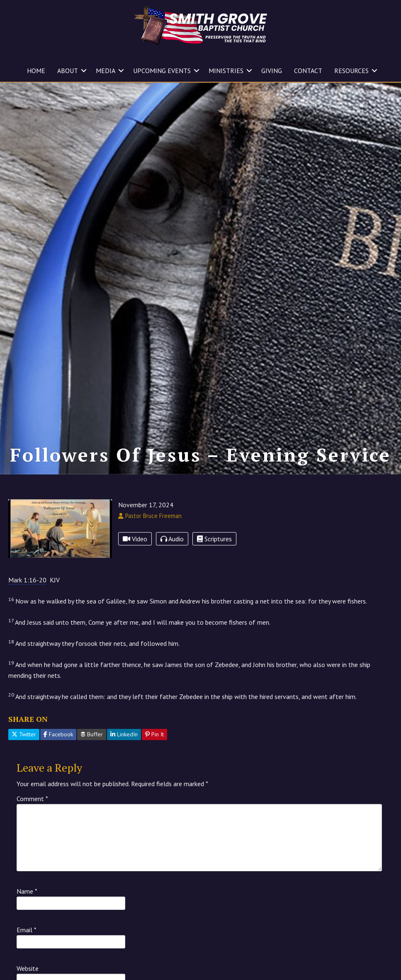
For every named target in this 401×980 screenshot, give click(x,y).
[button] (84, 71)
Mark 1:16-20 (27, 580)
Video (135, 539)
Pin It (154, 734)
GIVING (272, 71)
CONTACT (308, 71)
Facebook (58, 734)
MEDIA (106, 71)
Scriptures (214, 539)
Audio (172, 539)
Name (27, 891)
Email (27, 930)
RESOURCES (351, 71)
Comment (32, 799)
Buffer (92, 734)
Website (28, 968)
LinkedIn (124, 734)
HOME (36, 71)
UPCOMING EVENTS (162, 71)
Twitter (24, 734)
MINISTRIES (226, 71)
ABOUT (68, 71)
